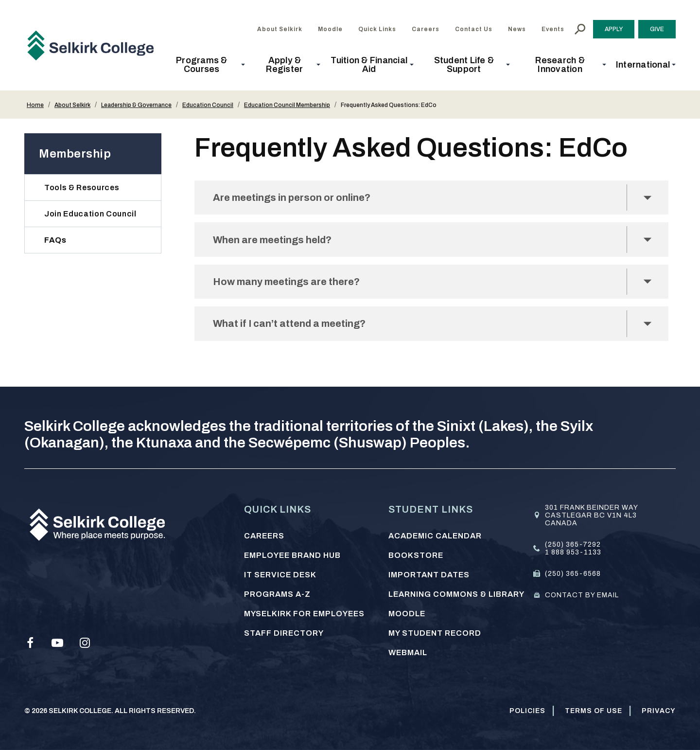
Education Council (208, 105)
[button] (205, 65)
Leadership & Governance (136, 105)
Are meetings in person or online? (299, 198)
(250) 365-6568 (573, 574)
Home (35, 105)
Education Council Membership (287, 105)
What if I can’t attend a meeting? (297, 330)
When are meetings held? (278, 242)
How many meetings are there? (293, 286)
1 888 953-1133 (573, 552)
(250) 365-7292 (573, 545)
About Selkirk (72, 105)
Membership (75, 154)
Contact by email (582, 595)
